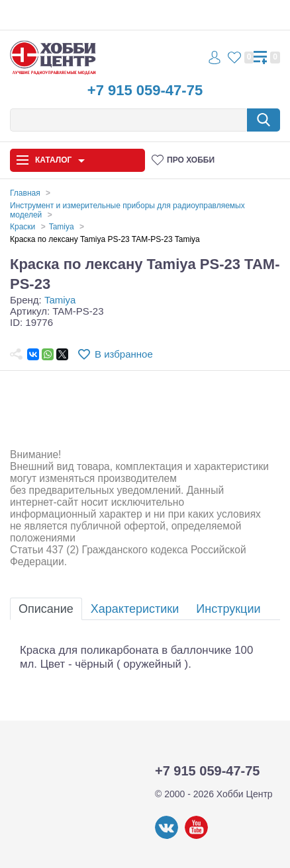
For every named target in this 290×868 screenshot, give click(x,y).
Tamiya (60, 300)
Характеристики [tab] (135, 609)
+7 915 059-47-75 (145, 90)
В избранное (124, 354)
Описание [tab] (46, 609)
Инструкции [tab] (228, 609)
